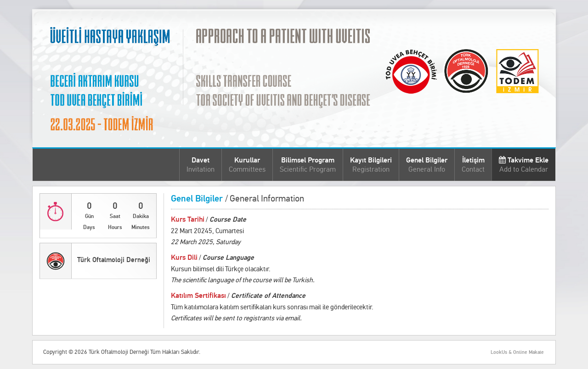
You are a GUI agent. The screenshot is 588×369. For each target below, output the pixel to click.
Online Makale (529, 352)
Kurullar (247, 165)
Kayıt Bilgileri (371, 165)
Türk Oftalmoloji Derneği (114, 260)
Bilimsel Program (308, 165)
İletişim (473, 165)
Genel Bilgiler (427, 165)
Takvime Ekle (524, 165)
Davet (201, 165)
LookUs (499, 352)
